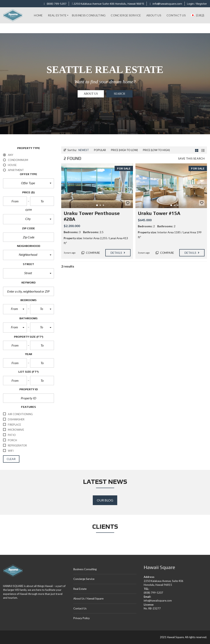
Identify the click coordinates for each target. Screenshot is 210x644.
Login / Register (197, 4)
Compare (91, 253)
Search (119, 94)
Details (118, 253)
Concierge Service (84, 579)
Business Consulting (85, 569)
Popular (100, 150)
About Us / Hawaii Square (88, 599)
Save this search (191, 158)
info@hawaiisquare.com (166, 4)
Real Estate (80, 589)
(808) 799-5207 (55, 4)
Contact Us (80, 608)
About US (91, 94)
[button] (28, 183)
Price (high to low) (124, 150)
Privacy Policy (82, 618)
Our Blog (105, 500)
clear (11, 459)
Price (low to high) (156, 150)
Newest (84, 150)
